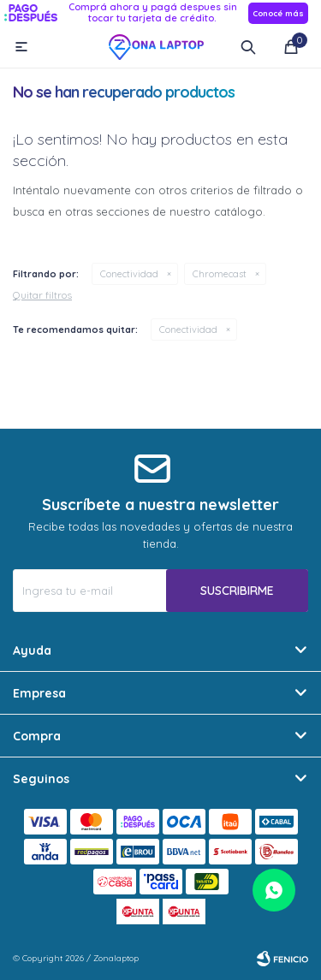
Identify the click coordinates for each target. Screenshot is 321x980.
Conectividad (129, 274)
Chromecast (220, 274)
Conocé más (278, 13)
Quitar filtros (42, 295)
